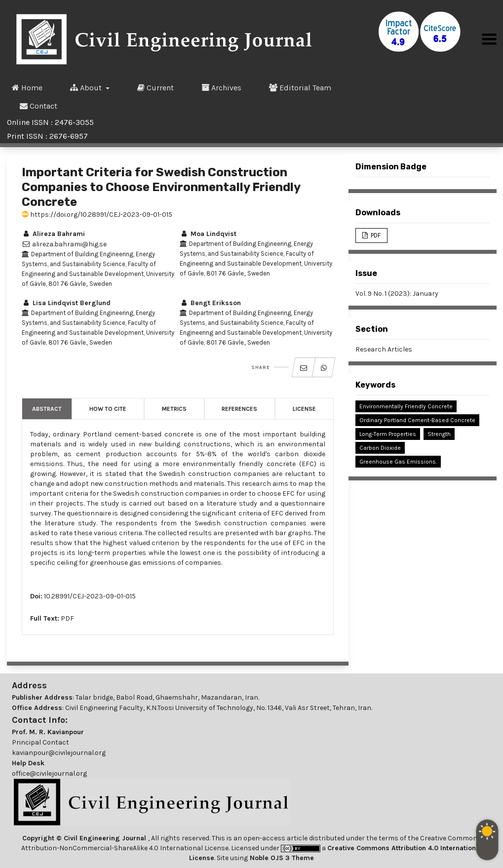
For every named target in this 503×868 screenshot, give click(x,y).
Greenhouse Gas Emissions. (398, 462)
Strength (439, 434)
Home (27, 87)
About (87, 87)
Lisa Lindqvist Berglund (66, 303)
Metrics (174, 409)
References (239, 409)
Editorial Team (300, 87)
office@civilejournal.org (49, 773)
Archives (221, 87)
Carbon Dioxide (380, 448)
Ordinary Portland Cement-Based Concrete (417, 420)
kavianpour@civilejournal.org (59, 753)
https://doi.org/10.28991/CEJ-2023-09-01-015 (97, 215)
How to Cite (108, 409)
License (304, 409)
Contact (39, 106)
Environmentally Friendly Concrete (406, 406)
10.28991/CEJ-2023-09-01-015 (90, 596)
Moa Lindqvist (208, 234)
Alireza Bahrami (53, 234)
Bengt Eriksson (210, 303)
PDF (67, 618)
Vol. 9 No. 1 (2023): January (397, 294)
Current (155, 87)
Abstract (47, 409)
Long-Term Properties (388, 434)
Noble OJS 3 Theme (281, 858)
